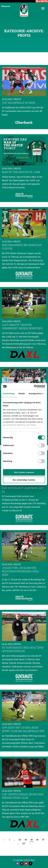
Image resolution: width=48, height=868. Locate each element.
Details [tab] (22, 393)
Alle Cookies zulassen (24, 472)
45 (32, 840)
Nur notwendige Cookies (24, 480)
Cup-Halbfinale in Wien (19, 103)
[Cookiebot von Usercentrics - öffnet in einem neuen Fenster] (34, 387)
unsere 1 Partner (19, 410)
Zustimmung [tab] (9, 393)
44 (26, 840)
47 (43, 840)
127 (24, 843)
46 (37, 840)
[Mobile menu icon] (43, 8)
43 (20, 840)
